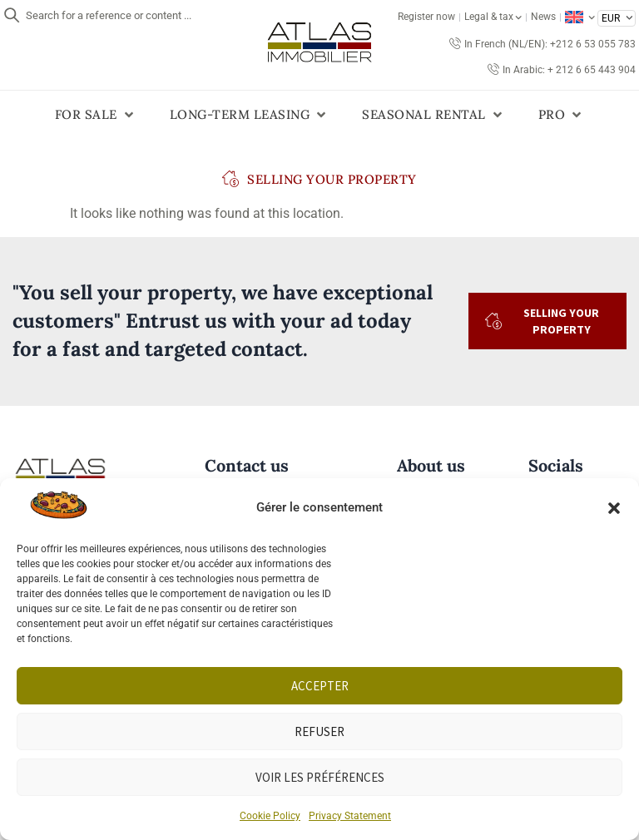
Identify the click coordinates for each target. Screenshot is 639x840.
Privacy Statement (350, 816)
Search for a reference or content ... (109, 15)
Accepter (320, 686)
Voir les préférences (320, 777)
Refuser (319, 731)
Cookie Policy (270, 816)
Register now (426, 17)
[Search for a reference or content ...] (12, 15)
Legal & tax (493, 17)
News (543, 17)
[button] (614, 508)
